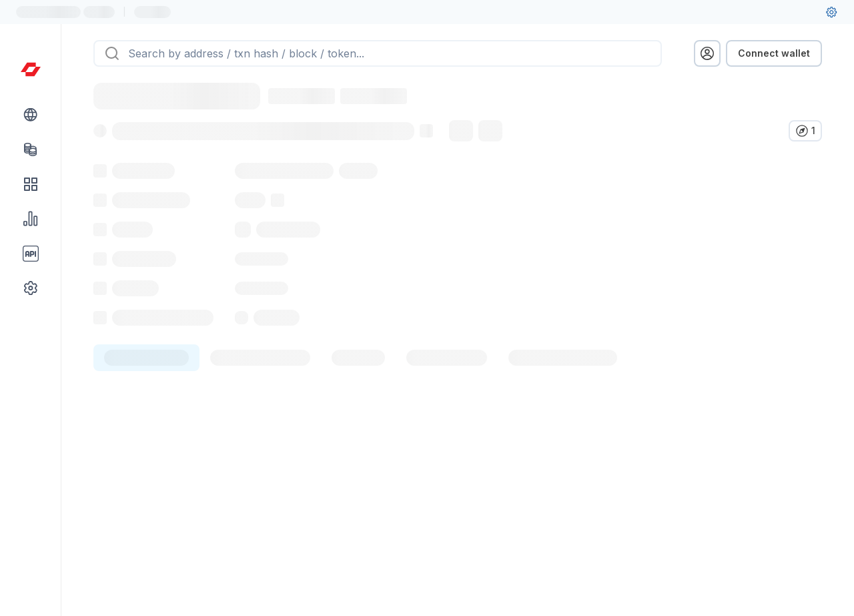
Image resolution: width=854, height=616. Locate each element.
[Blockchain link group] (31, 115)
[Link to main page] (31, 69)
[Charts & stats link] (31, 219)
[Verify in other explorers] (805, 131)
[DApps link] (31, 184)
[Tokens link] (31, 149)
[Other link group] (31, 288)
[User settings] (831, 12)
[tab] (146, 387)
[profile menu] (707, 53)
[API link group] (31, 254)
